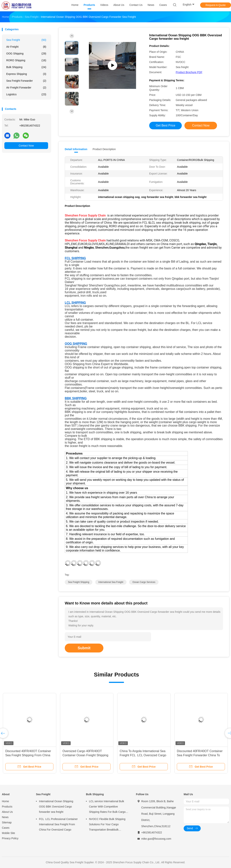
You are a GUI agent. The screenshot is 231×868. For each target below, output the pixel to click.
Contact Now (26, 146)
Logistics (26, 94)
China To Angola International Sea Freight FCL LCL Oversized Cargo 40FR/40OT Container (143, 755)
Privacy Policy (10, 838)
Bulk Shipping (26, 67)
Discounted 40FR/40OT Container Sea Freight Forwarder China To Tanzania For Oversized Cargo (200, 755)
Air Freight (26, 47)
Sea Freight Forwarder (26, 81)
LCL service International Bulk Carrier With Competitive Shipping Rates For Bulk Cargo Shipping (107, 807)
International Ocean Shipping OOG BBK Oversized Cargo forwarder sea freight (56, 807)
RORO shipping (26, 60)
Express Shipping (26, 74)
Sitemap (7, 822)
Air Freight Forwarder (26, 88)
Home (5, 801)
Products (7, 807)
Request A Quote (216, 5)
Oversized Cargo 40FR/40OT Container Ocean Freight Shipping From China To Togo (85, 755)
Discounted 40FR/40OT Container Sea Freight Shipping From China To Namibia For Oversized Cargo (28, 755)
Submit (84, 648)
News (5, 817)
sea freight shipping (79, 582)
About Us (7, 812)
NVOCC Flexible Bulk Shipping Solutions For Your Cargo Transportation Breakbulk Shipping (107, 825)
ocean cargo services (144, 582)
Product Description (104, 149)
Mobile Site (8, 833)
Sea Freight (26, 40)
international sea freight (111, 582)
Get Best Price (165, 125)
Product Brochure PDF (189, 72)
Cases (6, 828)
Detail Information (76, 149)
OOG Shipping (26, 54)
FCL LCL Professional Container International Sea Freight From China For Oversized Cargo (58, 824)
